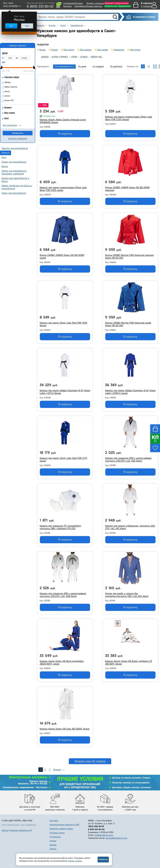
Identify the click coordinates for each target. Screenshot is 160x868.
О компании (69, 3)
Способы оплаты (57, 833)
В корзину (65, 134)
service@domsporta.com (116, 838)
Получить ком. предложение (118, 6)
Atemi (74, 57)
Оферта (5, 830)
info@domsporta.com (104, 835)
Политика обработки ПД (21, 830)
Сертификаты (80, 6)
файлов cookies (75, 861)
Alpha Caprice (60, 57)
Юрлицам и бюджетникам (117, 3)
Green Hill (97, 57)
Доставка (79, 3)
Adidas (45, 57)
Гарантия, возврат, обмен (61, 829)
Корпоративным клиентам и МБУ (64, 825)
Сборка (53, 849)
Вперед (57, 770)
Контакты (68, 6)
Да (11, 26)
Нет (27, 26)
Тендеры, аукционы (95, 3)
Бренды (53, 845)
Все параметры (10, 125)
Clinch (84, 57)
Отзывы (53, 841)
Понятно (103, 859)
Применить (18, 133)
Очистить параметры (18, 138)
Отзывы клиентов (94, 6)
